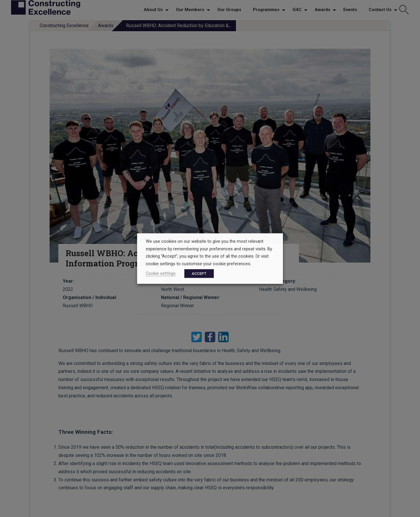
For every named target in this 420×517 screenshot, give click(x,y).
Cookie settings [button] (161, 273)
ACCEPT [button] (199, 273)
